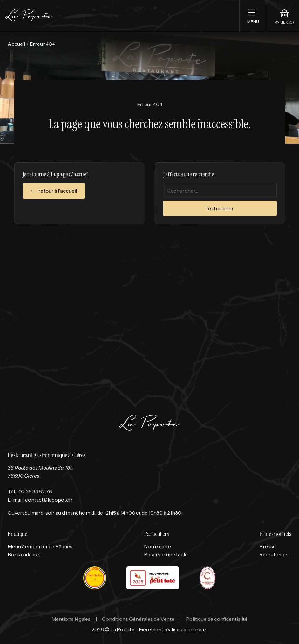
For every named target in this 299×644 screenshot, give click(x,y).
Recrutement (275, 554)
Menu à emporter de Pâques (40, 546)
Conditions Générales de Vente (138, 619)
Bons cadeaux (24, 554)
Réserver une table (166, 554)
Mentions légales (71, 619)
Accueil (17, 44)
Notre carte (157, 546)
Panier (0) (284, 22)
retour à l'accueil (58, 191)
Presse (267, 546)
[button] (253, 16)
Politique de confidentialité (217, 619)
